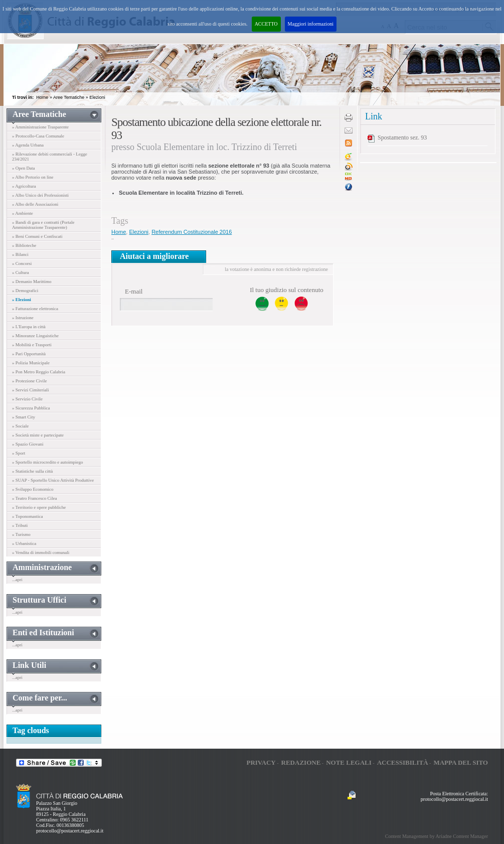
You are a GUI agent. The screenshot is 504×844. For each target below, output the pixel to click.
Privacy (261, 762)
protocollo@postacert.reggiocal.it (70, 831)
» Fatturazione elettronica (35, 309)
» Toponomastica (27, 516)
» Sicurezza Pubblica (31, 408)
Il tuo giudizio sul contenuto (287, 290)
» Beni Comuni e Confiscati (37, 236)
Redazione (301, 762)
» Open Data (23, 168)
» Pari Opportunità (29, 354)
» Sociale (20, 426)
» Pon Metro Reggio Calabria (39, 372)
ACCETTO (266, 24)
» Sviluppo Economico (33, 489)
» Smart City (24, 417)
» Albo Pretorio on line (33, 177)
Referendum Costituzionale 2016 (192, 232)
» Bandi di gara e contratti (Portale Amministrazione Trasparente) (43, 225)
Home (42, 97)
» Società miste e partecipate (38, 435)
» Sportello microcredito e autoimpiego (47, 462)
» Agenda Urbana (28, 145)
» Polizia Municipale (31, 363)
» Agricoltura (24, 186)
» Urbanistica (24, 543)
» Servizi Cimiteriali (31, 390)
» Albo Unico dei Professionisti (40, 195)
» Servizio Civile (27, 399)
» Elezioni (22, 300)
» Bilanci (20, 254)
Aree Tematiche (69, 97)
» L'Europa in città (29, 327)
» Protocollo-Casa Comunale (38, 136)
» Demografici (25, 291)
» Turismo (21, 534)
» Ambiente (23, 213)
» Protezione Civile (30, 381)
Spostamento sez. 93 (402, 137)
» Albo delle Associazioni (35, 204)
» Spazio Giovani (28, 444)
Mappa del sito (461, 762)
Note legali (349, 762)
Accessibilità (403, 762)
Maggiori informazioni (311, 24)
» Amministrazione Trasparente (40, 127)
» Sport (19, 453)
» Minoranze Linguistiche (35, 336)
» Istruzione (23, 318)
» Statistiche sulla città (32, 471)
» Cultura (21, 272)
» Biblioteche (24, 245)
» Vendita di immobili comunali (41, 552)
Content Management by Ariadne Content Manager (437, 836)
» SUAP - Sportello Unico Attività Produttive (53, 480)
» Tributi (20, 525)
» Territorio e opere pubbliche (39, 507)
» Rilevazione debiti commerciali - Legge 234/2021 (50, 157)
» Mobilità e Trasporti (32, 345)
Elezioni (97, 97)
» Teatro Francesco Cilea (34, 498)
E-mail (134, 291)
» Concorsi (22, 263)
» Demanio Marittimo (32, 282)
